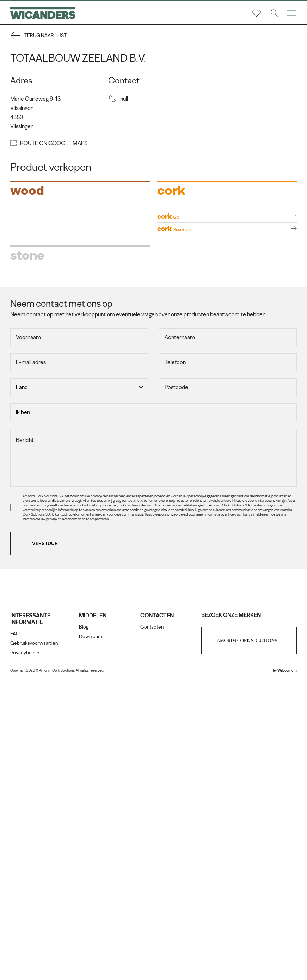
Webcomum (287, 967)
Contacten (152, 924)
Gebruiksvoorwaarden (34, 940)
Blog (84, 924)
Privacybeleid (25, 950)
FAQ (15, 931)
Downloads (91, 933)
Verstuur (45, 840)
